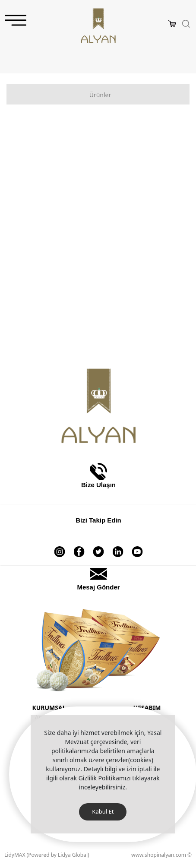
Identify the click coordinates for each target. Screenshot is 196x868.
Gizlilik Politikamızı (105, 778)
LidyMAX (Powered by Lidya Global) (47, 855)
